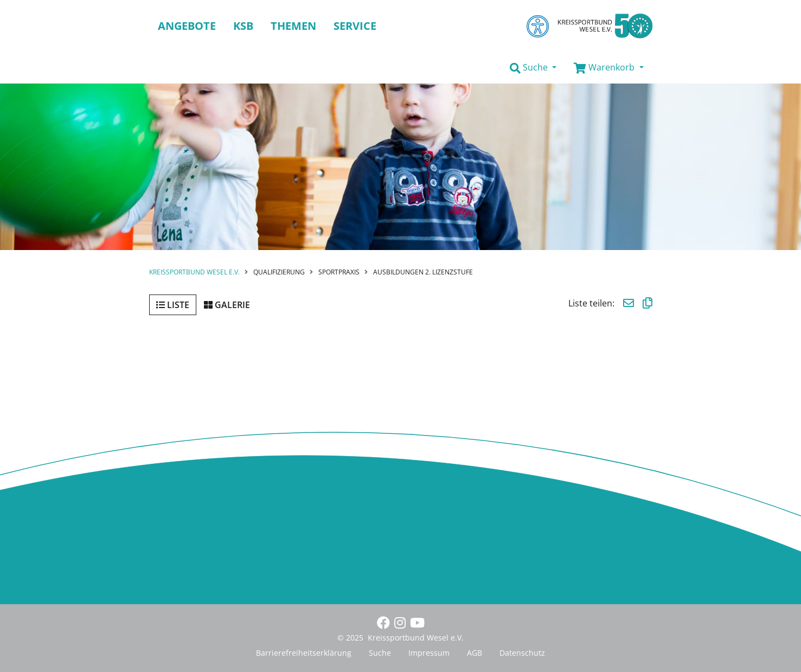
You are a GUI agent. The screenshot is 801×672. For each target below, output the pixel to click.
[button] (533, 68)
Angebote (187, 26)
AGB (475, 653)
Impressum (429, 653)
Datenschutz (522, 653)
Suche (380, 653)
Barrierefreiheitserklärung (304, 653)
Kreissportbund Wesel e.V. (194, 272)
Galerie (227, 305)
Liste (173, 305)
